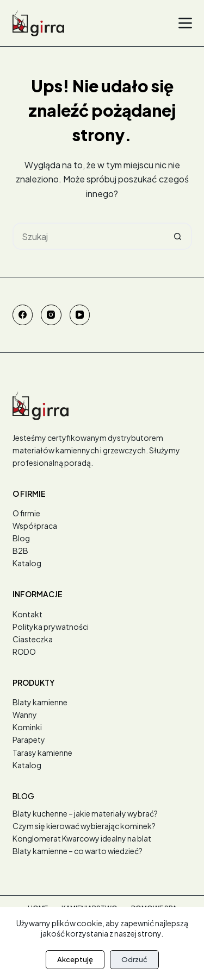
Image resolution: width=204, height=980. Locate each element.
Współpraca (35, 526)
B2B (20, 551)
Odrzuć (134, 959)
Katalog (27, 563)
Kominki (27, 727)
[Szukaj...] (89, 236)
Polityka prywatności (51, 627)
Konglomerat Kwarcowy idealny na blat (82, 838)
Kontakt (27, 614)
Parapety (29, 739)
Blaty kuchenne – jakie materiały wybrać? (85, 813)
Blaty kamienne (40, 702)
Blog (21, 538)
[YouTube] (80, 315)
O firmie (26, 513)
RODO (24, 652)
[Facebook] (23, 315)
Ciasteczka (33, 639)
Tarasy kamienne (42, 753)
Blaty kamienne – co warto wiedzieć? (78, 851)
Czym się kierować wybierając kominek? (84, 826)
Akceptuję (75, 959)
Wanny (25, 715)
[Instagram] (51, 315)
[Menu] (185, 23)
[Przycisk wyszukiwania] (178, 236)
